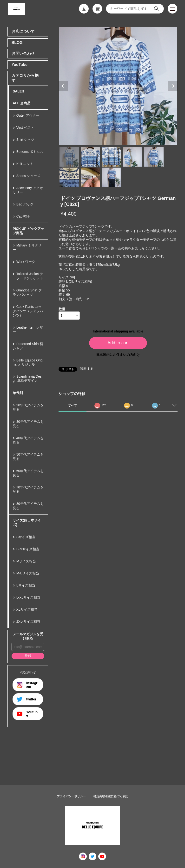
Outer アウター (28, 115)
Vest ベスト (25, 127)
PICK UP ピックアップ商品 (28, 231)
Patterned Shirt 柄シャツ (28, 346)
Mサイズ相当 (26, 561)
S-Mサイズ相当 (28, 549)
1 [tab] (69, 157)
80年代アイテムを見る (28, 506)
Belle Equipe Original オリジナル (28, 362)
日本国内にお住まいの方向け (118, 355)
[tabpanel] (118, 86)
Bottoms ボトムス (30, 152)
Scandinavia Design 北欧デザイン (28, 378)
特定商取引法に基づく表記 (111, 796)
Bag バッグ (25, 204)
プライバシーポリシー (71, 796)
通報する (87, 369)
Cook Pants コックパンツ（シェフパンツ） (28, 311)
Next (173, 86)
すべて (73, 405)
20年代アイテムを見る (28, 407)
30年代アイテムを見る (28, 424)
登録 (28, 656)
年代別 (18, 393)
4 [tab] (133, 157)
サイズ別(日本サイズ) (27, 522)
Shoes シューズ (28, 176)
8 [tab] (112, 177)
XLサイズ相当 (27, 609)
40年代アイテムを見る (28, 440)
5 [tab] (154, 157)
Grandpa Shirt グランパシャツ (27, 292)
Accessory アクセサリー (28, 190)
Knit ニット (25, 164)
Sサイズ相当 (26, 537)
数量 (62, 309)
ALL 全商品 (22, 103)
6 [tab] (69, 177)
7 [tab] (90, 177)
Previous (63, 86)
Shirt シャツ (25, 140)
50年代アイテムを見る (28, 457)
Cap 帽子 (23, 216)
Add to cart (118, 343)
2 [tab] (90, 157)
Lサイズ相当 (26, 585)
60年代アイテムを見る (28, 473)
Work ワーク (26, 262)
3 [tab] (112, 157)
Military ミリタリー (27, 247)
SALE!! (18, 91)
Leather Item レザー (28, 330)
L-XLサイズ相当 (28, 597)
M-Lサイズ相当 (28, 573)
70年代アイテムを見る (28, 489)
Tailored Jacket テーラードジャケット (28, 276)
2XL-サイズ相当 (28, 621)
